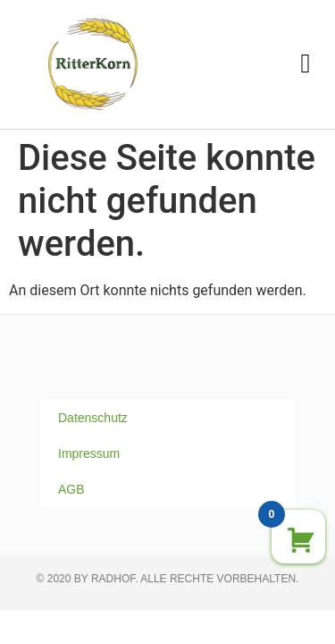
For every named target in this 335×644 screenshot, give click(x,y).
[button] (306, 64)
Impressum (89, 453)
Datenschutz (93, 418)
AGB (71, 489)
